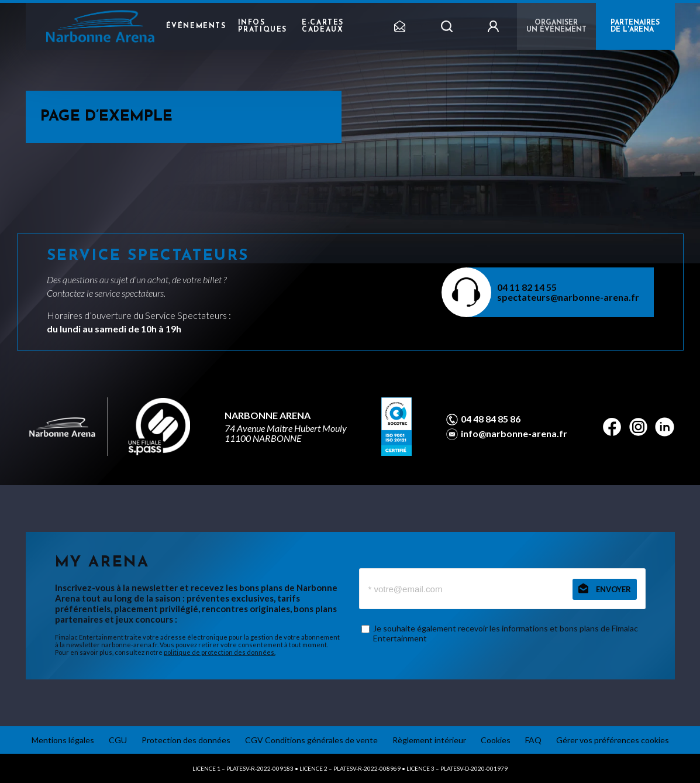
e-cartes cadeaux (323, 26)
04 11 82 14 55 (527, 287)
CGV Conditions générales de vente (311, 740)
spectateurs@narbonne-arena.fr (568, 297)
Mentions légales (63, 740)
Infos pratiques (263, 26)
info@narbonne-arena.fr (514, 434)
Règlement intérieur (429, 740)
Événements (196, 26)
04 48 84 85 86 (491, 419)
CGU (118, 740)
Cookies (496, 740)
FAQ (533, 740)
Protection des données (186, 740)
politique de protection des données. (220, 652)
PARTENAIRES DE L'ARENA (635, 26)
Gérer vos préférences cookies (613, 740)
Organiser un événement (556, 26)
